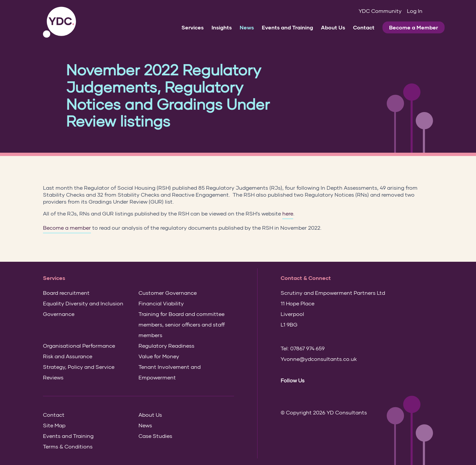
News (247, 27)
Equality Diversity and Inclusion (83, 303)
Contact (364, 27)
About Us (333, 27)
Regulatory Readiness (166, 346)
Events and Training (287, 27)
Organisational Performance (79, 346)
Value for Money (159, 356)
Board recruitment (66, 293)
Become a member (67, 228)
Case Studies (155, 436)
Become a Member (414, 27)
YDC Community (380, 11)
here (288, 213)
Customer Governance (168, 293)
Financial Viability (161, 303)
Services (193, 27)
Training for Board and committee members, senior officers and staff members (182, 324)
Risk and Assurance (68, 356)
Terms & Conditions (68, 446)
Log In (415, 11)
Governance (59, 314)
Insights (222, 27)
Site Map (54, 425)
